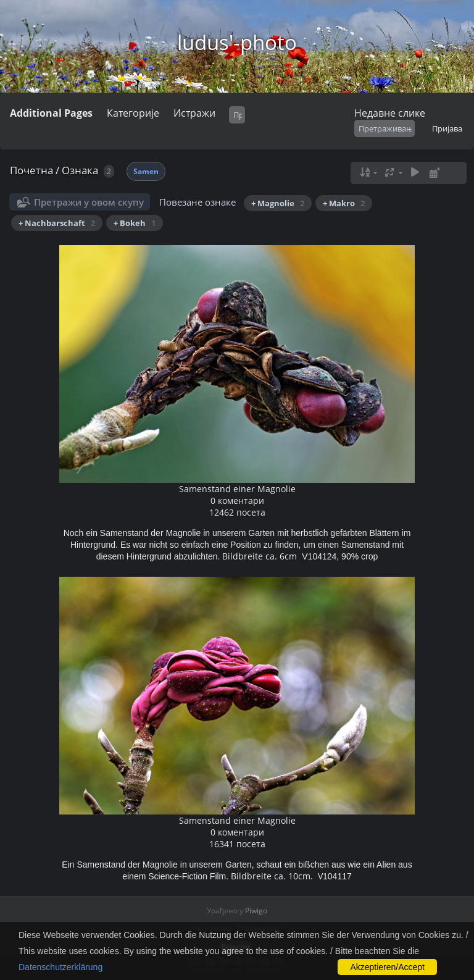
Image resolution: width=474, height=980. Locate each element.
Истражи (194, 113)
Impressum (213, 928)
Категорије (133, 113)
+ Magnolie (278, 203)
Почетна (31, 170)
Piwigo (256, 911)
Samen (146, 171)
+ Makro (344, 203)
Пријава (447, 128)
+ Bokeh (135, 223)
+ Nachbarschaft (57, 223)
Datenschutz (259, 928)
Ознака (80, 170)
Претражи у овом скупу (89, 202)
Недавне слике (390, 113)
